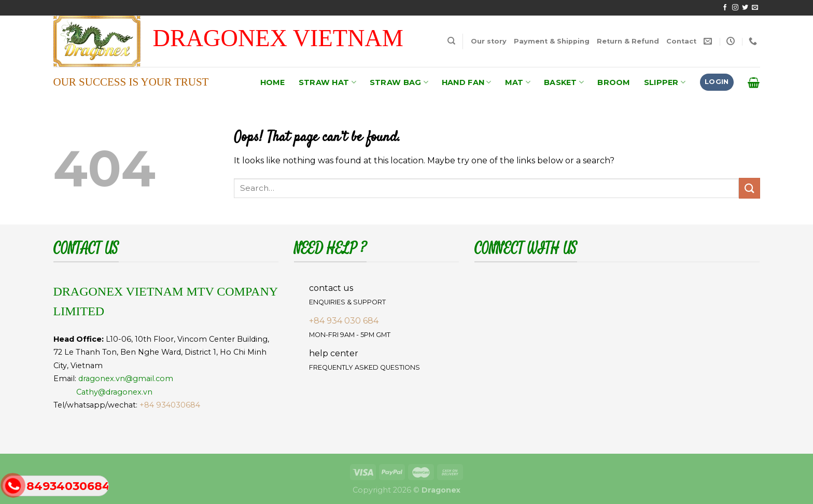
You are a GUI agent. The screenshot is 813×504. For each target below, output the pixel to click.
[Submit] (749, 188)
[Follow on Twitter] (745, 8)
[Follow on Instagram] (735, 8)
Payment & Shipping (552, 41)
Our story (489, 41)
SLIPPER (665, 82)
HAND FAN (467, 82)
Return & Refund (628, 41)
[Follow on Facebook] (725, 8)
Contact (681, 41)
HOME (273, 82)
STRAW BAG (399, 82)
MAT (518, 82)
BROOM (614, 82)
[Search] (451, 41)
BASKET (564, 82)
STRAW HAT (327, 82)
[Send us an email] (755, 8)
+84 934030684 (170, 405)
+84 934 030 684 (344, 321)
